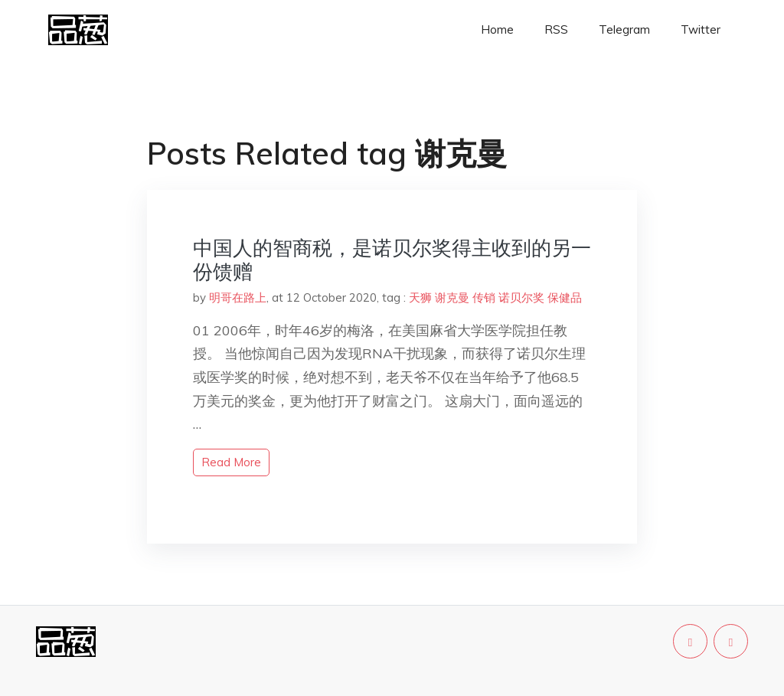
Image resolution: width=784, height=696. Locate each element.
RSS (556, 29)
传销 (484, 297)
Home (497, 29)
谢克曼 (452, 297)
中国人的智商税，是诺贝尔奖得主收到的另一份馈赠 (392, 260)
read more (231, 462)
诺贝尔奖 (521, 297)
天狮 (420, 297)
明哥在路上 (238, 297)
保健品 (565, 297)
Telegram (624, 29)
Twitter (701, 29)
